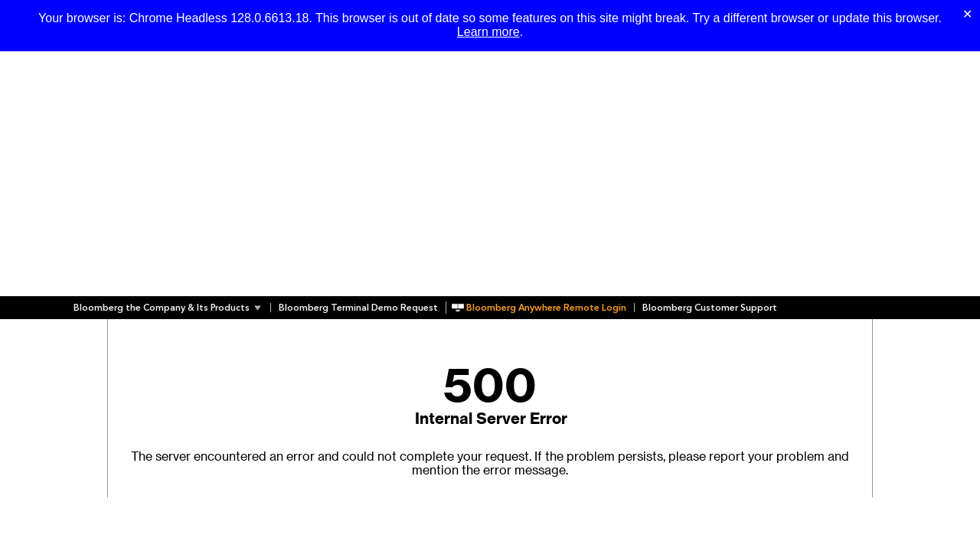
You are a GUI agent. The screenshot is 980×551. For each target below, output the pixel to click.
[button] (172, 308)
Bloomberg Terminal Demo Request (358, 308)
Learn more (488, 32)
